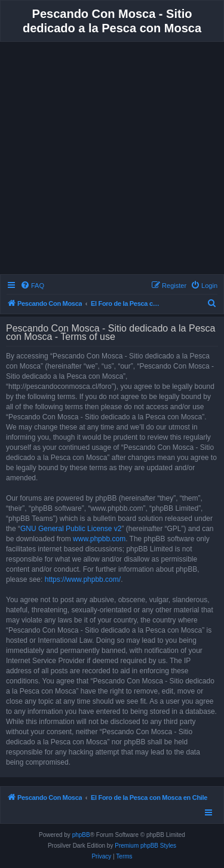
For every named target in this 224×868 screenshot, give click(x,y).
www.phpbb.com (99, 539)
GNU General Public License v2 (71, 529)
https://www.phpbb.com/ (83, 579)
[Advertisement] (112, 160)
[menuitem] (32, 286)
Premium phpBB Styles (145, 846)
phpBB (81, 835)
